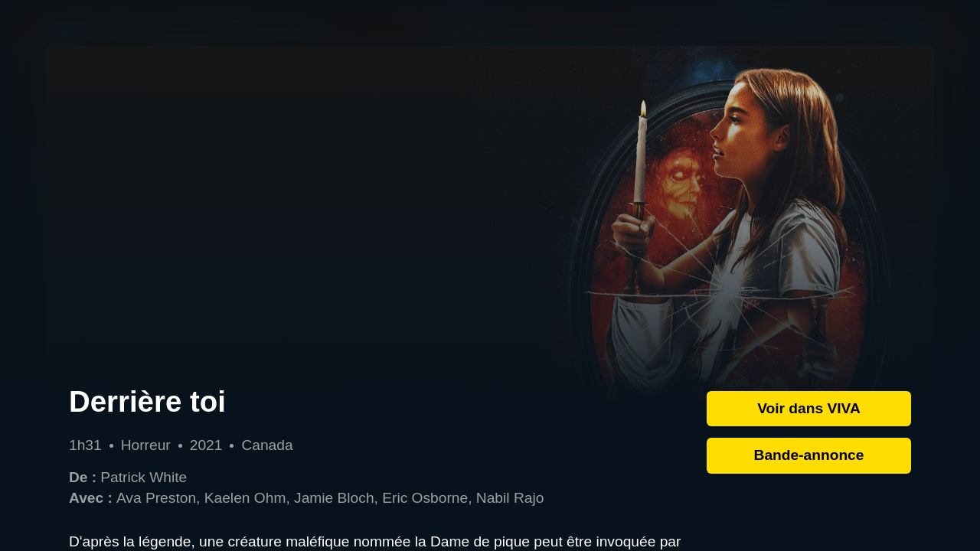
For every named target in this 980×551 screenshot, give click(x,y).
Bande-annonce (809, 455)
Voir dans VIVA (809, 408)
